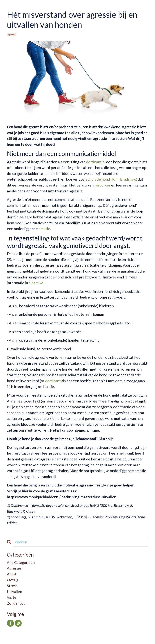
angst (12, 574)
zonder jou (16, 603)
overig (13, 580)
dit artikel (36, 283)
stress (12, 586)
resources (102, 185)
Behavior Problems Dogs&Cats (113, 517)
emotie (44, 229)
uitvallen (14, 592)
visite (12, 597)
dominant (53, 381)
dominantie (95, 162)
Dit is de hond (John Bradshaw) (112, 179)
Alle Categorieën (21, 562)
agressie (12, 35)
